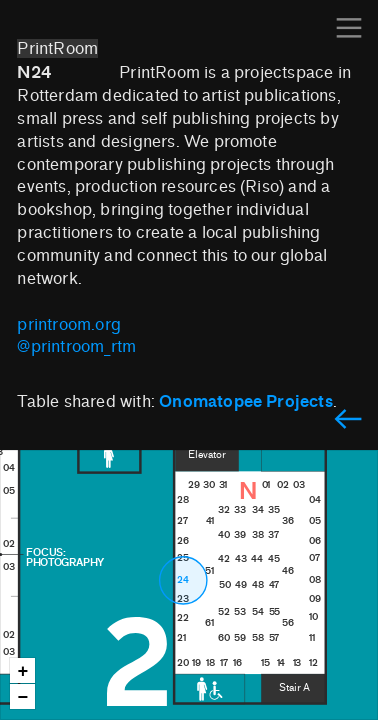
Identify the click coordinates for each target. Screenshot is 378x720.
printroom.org (69, 324)
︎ (348, 420)
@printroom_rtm (76, 346)
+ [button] (23, 671)
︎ (349, 28)
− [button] (23, 697)
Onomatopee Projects (246, 401)
